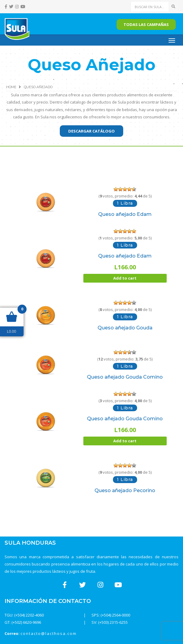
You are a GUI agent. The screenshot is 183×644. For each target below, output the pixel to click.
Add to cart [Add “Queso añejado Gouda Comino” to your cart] (125, 441)
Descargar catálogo (91, 131)
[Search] (150, 7)
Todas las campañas (146, 24)
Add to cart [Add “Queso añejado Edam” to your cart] (125, 278)
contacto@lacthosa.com (49, 633)
